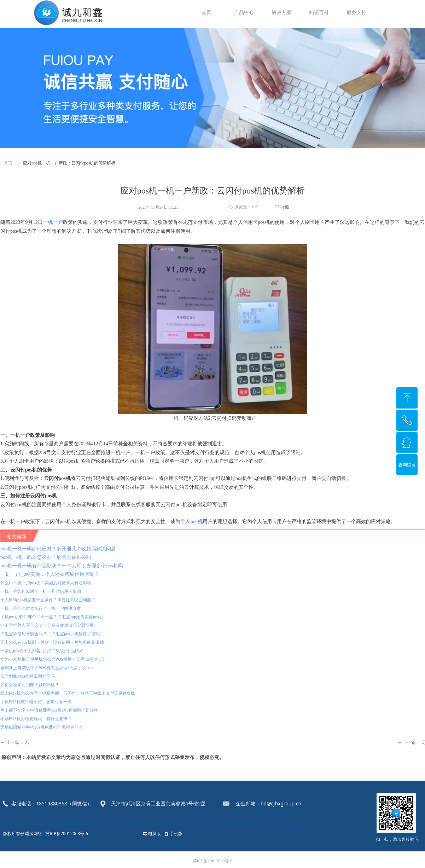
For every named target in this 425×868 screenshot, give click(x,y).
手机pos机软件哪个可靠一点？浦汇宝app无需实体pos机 (52, 617)
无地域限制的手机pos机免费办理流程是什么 (42, 727)
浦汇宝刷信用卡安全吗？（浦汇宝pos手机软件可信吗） (52, 634)
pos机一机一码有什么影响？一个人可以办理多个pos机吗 (62, 566)
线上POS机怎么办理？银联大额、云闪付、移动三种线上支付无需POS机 (68, 693)
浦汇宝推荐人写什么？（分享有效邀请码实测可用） (49, 625)
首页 (8, 163)
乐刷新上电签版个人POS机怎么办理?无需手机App (47, 668)
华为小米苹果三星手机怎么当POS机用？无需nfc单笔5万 (53, 659)
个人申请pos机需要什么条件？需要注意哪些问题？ (48, 600)
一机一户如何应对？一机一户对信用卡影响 (41, 591)
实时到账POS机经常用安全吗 (28, 676)
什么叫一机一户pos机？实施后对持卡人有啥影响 (46, 583)
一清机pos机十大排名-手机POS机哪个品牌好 (42, 651)
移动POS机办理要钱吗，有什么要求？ (36, 719)
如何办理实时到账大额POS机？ (30, 685)
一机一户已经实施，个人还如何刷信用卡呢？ (50, 574)
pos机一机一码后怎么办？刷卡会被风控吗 (46, 557)
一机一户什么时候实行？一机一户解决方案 (41, 608)
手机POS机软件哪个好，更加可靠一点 (36, 702)
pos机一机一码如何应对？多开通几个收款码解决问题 (58, 549)
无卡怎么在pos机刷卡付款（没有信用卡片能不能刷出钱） (54, 642)
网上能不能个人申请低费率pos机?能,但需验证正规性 (49, 710)
